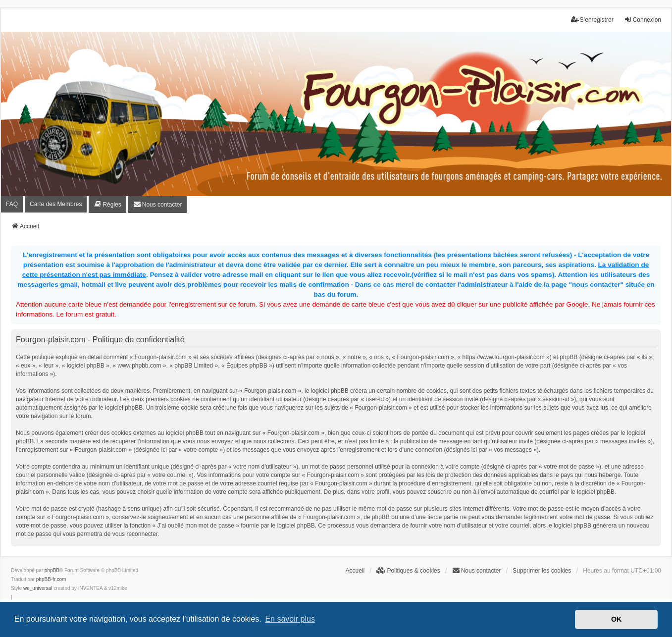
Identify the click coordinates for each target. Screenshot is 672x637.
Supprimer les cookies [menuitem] (542, 571)
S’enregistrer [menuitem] (592, 20)
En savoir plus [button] (290, 619)
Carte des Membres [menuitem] (56, 204)
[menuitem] (107, 205)
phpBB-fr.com (51, 579)
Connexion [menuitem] (643, 20)
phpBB (52, 570)
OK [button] (617, 619)
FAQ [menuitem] (12, 204)
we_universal (38, 588)
